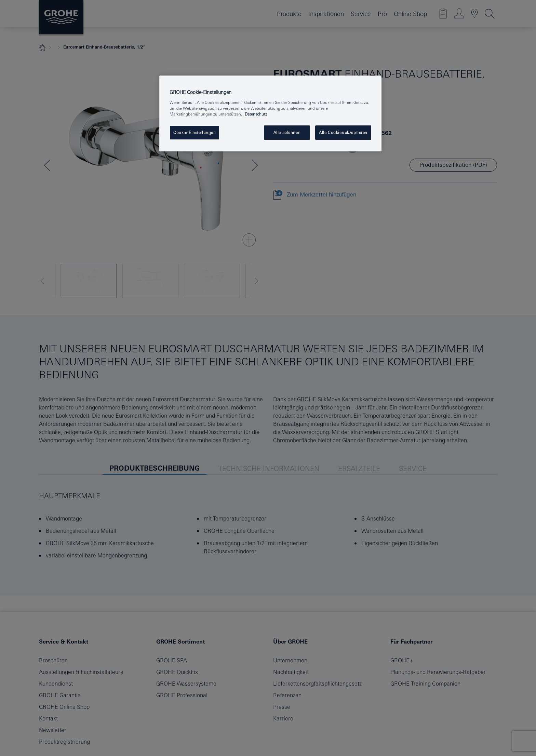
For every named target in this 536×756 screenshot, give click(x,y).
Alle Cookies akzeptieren (343, 132)
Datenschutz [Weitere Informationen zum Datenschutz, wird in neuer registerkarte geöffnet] (256, 114)
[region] (270, 113)
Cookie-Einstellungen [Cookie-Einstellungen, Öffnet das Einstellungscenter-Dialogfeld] (195, 132)
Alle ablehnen (287, 132)
